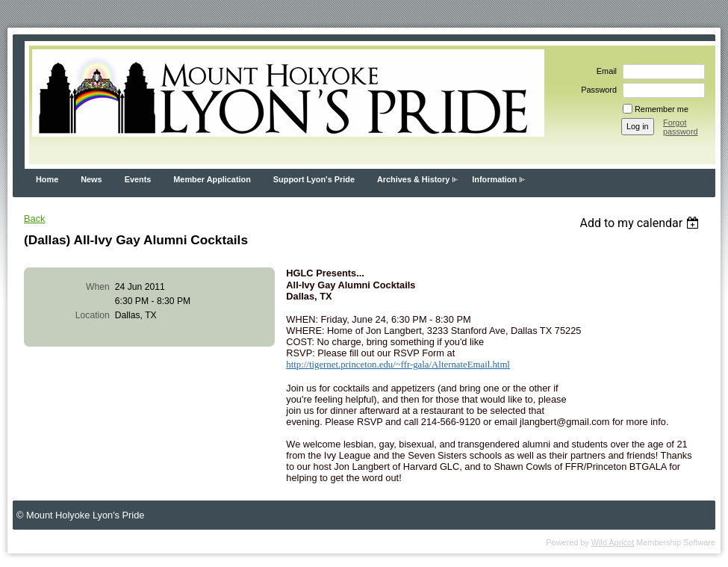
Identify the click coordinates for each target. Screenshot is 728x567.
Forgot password (681, 127)
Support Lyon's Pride (314, 179)
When (98, 287)
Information (494, 179)
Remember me (662, 109)
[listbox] (641, 223)
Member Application (212, 179)
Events (138, 179)
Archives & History (413, 179)
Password (596, 90)
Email (604, 71)
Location (93, 315)
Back (34, 219)
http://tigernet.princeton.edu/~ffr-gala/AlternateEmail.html (398, 365)
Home (47, 179)
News (91, 179)
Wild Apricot (613, 542)
